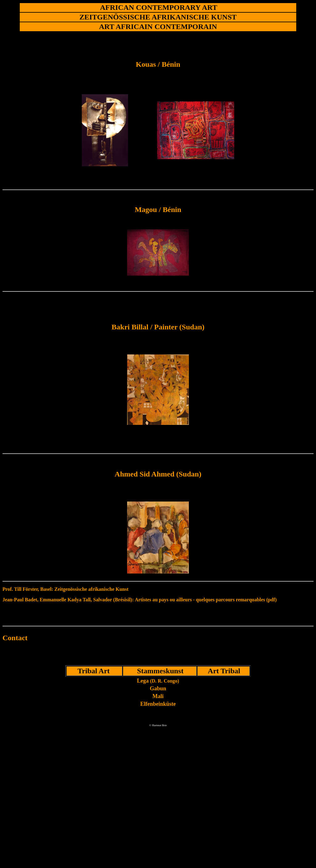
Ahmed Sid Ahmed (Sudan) (158, 474)
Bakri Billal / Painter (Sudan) (158, 327)
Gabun (158, 688)
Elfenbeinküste (158, 704)
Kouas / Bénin (158, 64)
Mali (158, 696)
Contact (15, 638)
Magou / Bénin (158, 210)
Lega (158, 681)
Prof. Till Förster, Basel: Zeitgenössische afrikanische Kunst (65, 589)
